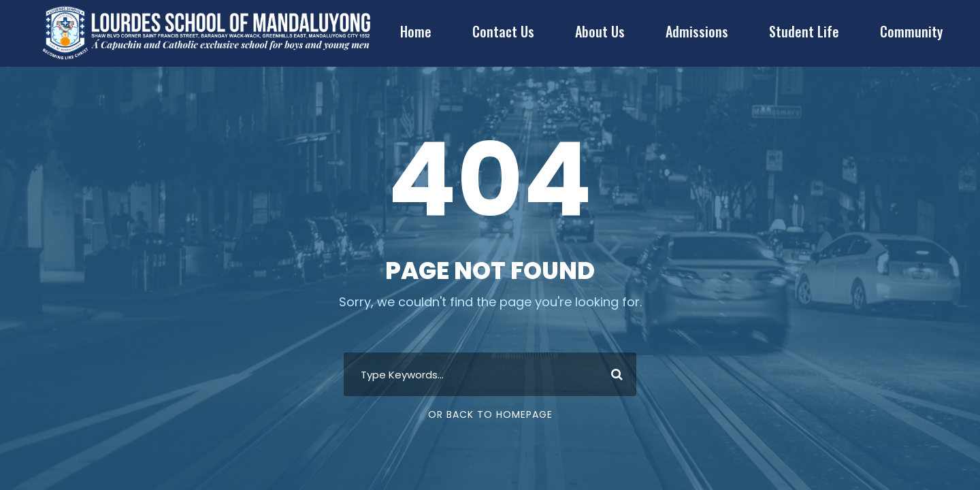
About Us (600, 31)
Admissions (697, 31)
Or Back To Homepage (490, 414)
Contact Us (503, 31)
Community (911, 31)
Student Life (804, 31)
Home (416, 31)
